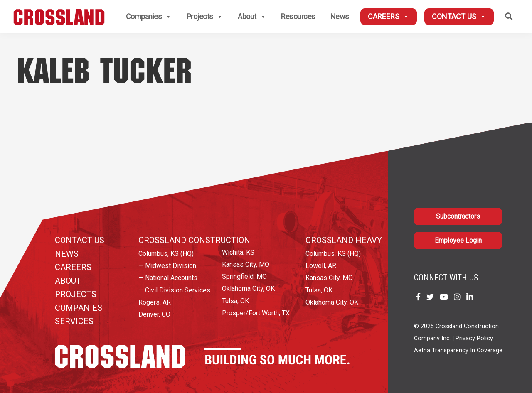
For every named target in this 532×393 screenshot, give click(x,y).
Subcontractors (458, 216)
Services (74, 321)
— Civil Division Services (174, 290)
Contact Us (459, 16)
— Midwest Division (167, 266)
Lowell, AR (321, 266)
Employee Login (458, 240)
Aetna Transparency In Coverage (458, 350)
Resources (298, 16)
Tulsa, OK (235, 301)
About (252, 16)
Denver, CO (154, 314)
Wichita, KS (238, 252)
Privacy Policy (474, 338)
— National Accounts (168, 278)
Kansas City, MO (246, 264)
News (340, 16)
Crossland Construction (194, 240)
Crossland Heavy (344, 240)
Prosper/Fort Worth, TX (256, 313)
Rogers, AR (155, 302)
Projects (205, 16)
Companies (149, 16)
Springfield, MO (244, 276)
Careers (389, 16)
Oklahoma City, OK (248, 289)
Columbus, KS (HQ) (166, 254)
